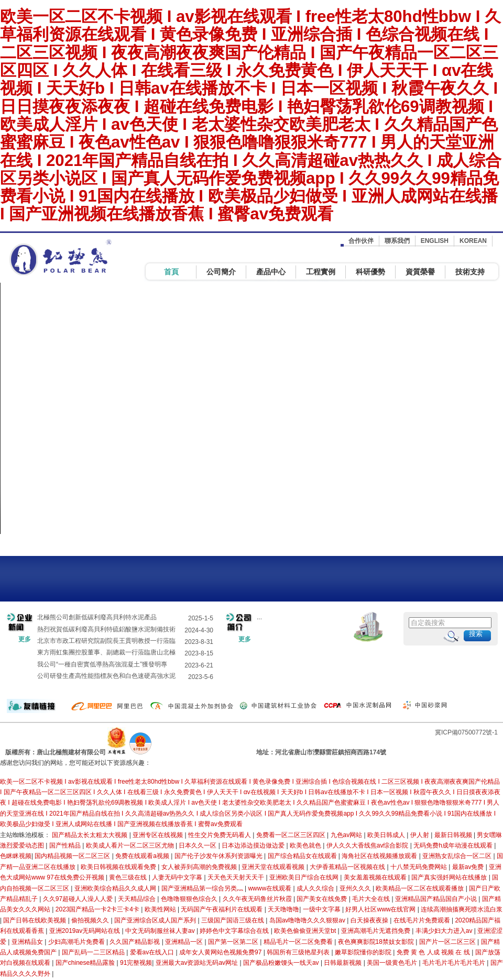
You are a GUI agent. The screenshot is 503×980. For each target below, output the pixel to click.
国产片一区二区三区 (448, 942)
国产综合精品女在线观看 (303, 856)
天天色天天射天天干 (237, 877)
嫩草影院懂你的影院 (364, 952)
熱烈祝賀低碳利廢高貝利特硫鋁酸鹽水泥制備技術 (106, 629)
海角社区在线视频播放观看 (380, 856)
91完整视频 (136, 963)
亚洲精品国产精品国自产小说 (437, 899)
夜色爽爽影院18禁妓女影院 (377, 942)
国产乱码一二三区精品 (94, 952)
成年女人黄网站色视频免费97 (221, 952)
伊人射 (420, 835)
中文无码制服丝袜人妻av (161, 931)
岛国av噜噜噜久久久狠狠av (308, 920)
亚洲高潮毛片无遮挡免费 (376, 931)
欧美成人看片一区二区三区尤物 (131, 845)
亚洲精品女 (28, 942)
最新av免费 (469, 867)
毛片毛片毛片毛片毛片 (455, 963)
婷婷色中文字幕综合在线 (235, 931)
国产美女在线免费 (322, 899)
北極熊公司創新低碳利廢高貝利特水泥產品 (97, 617)
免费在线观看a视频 (143, 856)
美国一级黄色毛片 (393, 963)
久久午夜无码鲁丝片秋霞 (258, 899)
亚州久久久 (356, 888)
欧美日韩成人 (387, 835)
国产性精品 (66, 845)
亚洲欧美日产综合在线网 (305, 877)
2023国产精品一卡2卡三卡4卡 (98, 909)
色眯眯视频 (16, 856)
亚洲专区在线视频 (158, 835)
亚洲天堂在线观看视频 (274, 867)
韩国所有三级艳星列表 (299, 952)
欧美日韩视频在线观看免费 (119, 867)
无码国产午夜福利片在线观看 (222, 909)
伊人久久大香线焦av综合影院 (368, 845)
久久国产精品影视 (135, 942)
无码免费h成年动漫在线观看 (454, 845)
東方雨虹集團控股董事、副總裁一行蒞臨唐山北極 (106, 652)
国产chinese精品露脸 (86, 963)
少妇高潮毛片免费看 (77, 942)
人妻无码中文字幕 (178, 877)
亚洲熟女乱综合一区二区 (458, 856)
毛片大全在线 (372, 899)
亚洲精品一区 (185, 942)
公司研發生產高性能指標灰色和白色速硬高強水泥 (106, 676)
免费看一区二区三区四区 (292, 835)
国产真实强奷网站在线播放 (450, 877)
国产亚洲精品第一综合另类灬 (203, 888)
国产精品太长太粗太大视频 (90, 835)
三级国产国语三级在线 (233, 920)
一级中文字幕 (322, 909)
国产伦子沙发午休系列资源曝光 (219, 856)
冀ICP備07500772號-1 (466, 732)
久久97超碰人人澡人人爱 (79, 899)
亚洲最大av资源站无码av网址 (198, 963)
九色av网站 (347, 835)
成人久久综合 (316, 888)
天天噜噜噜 (283, 909)
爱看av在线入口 (153, 952)
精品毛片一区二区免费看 (299, 942)
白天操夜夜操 (370, 920)
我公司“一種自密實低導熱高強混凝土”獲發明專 (102, 664)
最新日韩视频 (454, 835)
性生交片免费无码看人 (220, 835)
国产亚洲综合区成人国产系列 (156, 920)
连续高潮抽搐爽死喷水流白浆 (462, 909)
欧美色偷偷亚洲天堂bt (306, 931)
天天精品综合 (138, 899)
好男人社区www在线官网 (381, 909)
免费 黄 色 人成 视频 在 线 (434, 952)
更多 (25, 639)
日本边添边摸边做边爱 (254, 845)
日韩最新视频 (343, 963)
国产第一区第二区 (234, 942)
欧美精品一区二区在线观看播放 (420, 888)
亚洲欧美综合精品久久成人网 (116, 888)
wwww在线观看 (270, 888)
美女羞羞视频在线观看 (376, 877)
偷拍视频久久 (91, 920)
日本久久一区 (198, 845)
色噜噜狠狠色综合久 (190, 899)
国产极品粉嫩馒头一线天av (282, 963)
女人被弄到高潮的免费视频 (200, 867)
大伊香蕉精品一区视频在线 (348, 867)
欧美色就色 (306, 845)
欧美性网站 (161, 909)
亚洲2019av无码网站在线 (86, 931)
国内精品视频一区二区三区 (73, 856)
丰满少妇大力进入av (445, 931)
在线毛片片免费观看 (423, 920)
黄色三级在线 (129, 877)
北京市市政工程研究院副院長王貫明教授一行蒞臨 (106, 641)
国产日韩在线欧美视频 (35, 920)
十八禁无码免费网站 (419, 867)
